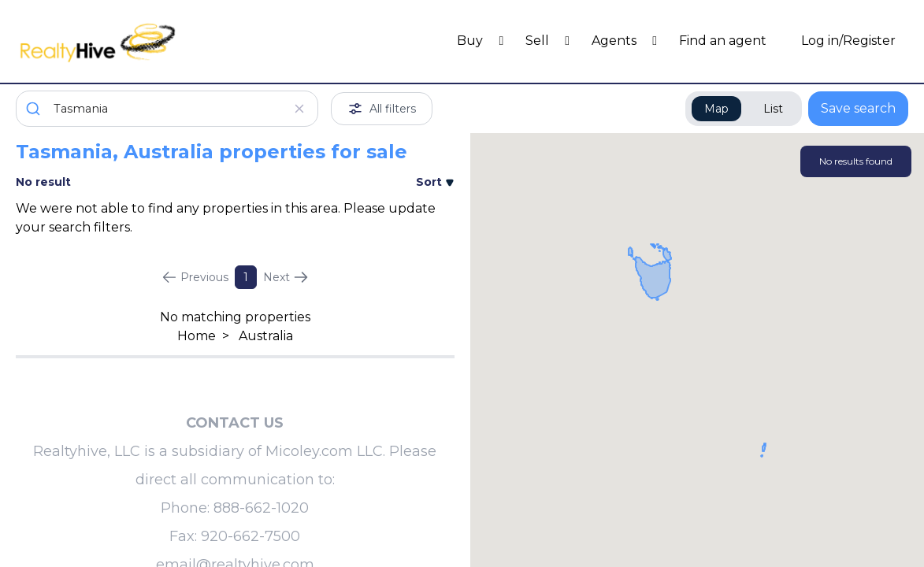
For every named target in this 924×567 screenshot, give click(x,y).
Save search (858, 108)
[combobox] (167, 109)
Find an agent (723, 41)
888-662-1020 (261, 508)
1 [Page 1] (246, 277)
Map (716, 109)
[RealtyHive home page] (127, 41)
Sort (435, 182)
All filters (382, 109)
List (773, 109)
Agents (616, 41)
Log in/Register (848, 41)
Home (197, 336)
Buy (471, 41)
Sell (539, 41)
